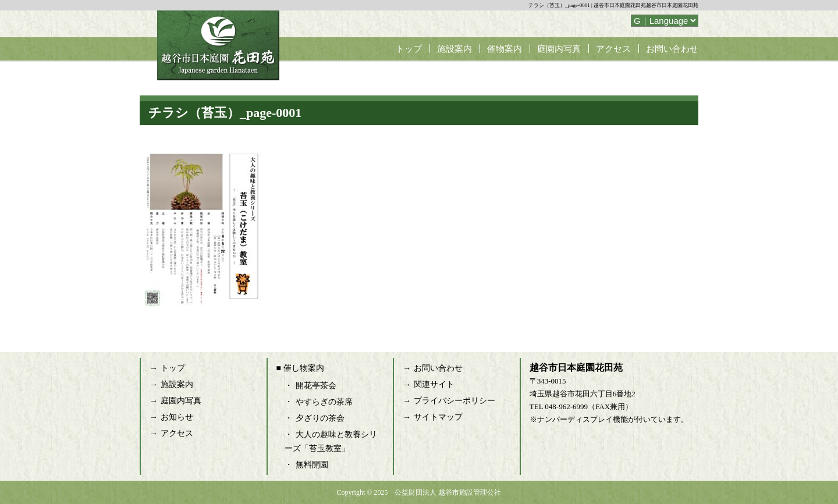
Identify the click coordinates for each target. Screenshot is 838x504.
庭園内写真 (559, 49)
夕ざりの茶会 (320, 418)
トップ (409, 49)
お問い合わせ (672, 49)
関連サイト (434, 384)
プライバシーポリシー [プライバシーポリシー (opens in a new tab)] (454, 401)
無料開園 (312, 465)
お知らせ (177, 417)
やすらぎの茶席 (324, 402)
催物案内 (505, 49)
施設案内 (454, 49)
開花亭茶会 (316, 386)
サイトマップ (438, 417)
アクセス (613, 49)
